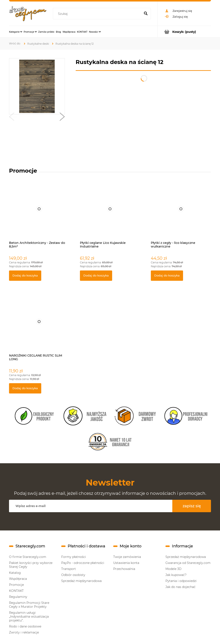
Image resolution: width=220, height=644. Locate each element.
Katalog (15, 573)
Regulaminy (18, 597)
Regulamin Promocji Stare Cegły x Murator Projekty (29, 605)
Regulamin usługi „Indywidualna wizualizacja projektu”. (29, 617)
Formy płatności (74, 557)
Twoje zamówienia (127, 557)
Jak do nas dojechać (180, 587)
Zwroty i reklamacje (24, 632)
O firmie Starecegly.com (28, 557)
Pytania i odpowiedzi (181, 581)
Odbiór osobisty (73, 575)
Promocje (16, 585)
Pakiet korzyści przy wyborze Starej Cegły (31, 565)
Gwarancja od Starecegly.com (188, 563)
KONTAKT (16, 591)
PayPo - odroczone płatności (83, 563)
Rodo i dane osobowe (25, 626)
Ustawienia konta (126, 563)
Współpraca (18, 579)
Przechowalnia (124, 569)
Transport (69, 569)
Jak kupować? (176, 575)
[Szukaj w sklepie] (98, 14)
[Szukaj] (146, 14)
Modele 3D (173, 569)
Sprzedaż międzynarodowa (81, 581)
